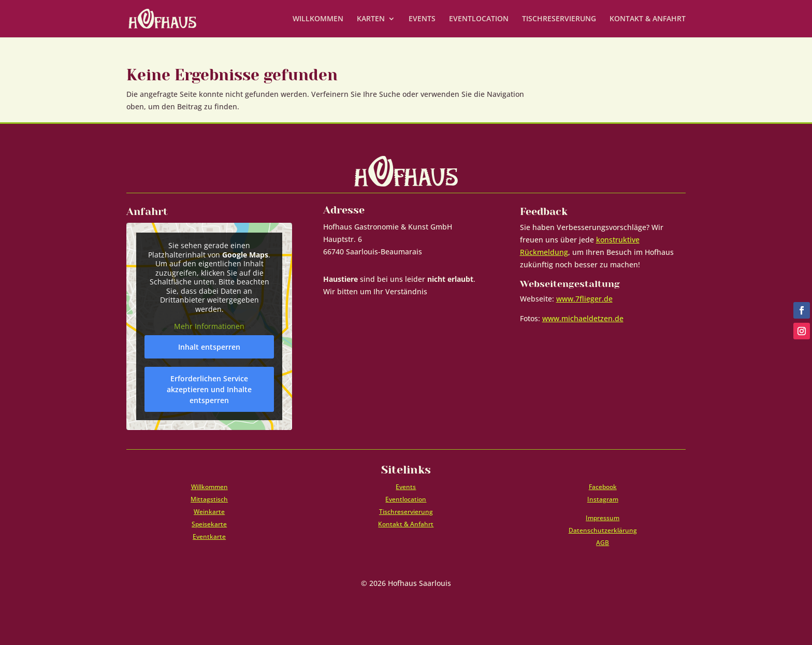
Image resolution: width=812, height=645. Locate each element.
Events (406, 487)
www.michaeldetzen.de (583, 318)
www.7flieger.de (584, 299)
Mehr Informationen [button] (209, 327)
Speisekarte (209, 524)
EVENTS (422, 19)
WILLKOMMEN (318, 19)
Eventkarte (209, 536)
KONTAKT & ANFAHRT (648, 19)
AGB (603, 543)
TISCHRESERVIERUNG (559, 19)
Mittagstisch (209, 499)
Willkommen (209, 487)
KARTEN (371, 19)
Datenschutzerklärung (603, 530)
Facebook (603, 487)
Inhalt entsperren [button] (209, 347)
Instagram (603, 499)
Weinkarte (209, 512)
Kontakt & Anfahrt (406, 524)
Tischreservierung (406, 512)
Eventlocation (406, 499)
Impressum (603, 518)
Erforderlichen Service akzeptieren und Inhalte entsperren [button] (209, 389)
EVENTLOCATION (479, 19)
